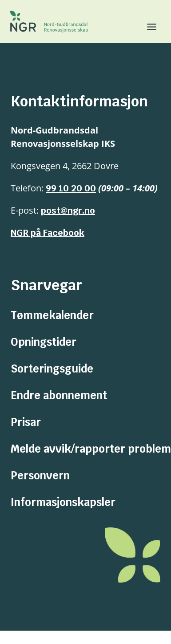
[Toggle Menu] (148, 27)
